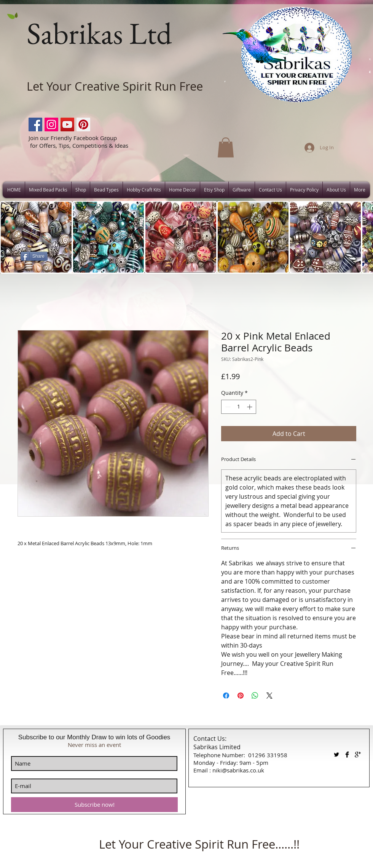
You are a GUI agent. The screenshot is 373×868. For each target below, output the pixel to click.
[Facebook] (35, 124)
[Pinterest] (83, 124)
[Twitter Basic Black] (336, 755)
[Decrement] (227, 407)
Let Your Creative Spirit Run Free (115, 86)
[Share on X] (269, 696)
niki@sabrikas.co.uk (238, 770)
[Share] (34, 256)
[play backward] (10, 237)
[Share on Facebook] (226, 696)
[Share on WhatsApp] (255, 696)
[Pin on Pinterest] (241, 696)
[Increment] (250, 407)
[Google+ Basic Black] (358, 755)
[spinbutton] (239, 407)
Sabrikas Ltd (99, 33)
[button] (226, 148)
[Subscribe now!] (94, 805)
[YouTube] (67, 124)
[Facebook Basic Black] (347, 755)
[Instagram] (51, 124)
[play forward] (363, 237)
